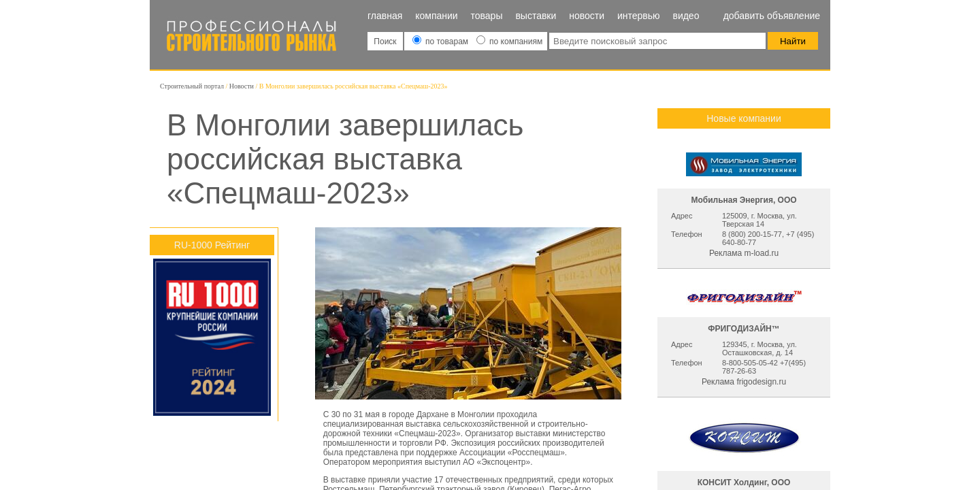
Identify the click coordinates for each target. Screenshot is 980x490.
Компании (436, 16)
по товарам (442, 42)
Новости (587, 16)
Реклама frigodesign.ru (744, 382)
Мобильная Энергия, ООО (744, 200)
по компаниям (509, 42)
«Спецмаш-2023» (427, 434)
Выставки (536, 16)
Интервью (639, 16)
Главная (385, 16)
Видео (686, 16)
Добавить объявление (772, 16)
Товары (487, 16)
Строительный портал (192, 86)
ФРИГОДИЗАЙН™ (744, 329)
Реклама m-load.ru (744, 253)
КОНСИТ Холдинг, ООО (744, 483)
